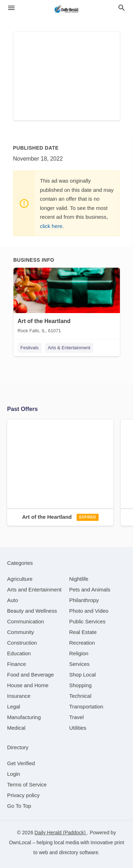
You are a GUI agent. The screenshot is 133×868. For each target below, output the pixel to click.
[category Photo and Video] (89, 611)
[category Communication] (26, 621)
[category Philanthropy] (84, 600)
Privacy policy (23, 795)
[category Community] (21, 632)
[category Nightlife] (79, 579)
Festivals (30, 348)
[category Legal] (14, 706)
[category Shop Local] (82, 675)
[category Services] (79, 664)
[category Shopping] (80, 685)
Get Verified (21, 763)
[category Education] (19, 653)
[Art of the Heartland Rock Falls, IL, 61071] (67, 302)
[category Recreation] (82, 643)
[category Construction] (22, 643)
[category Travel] (76, 717)
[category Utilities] (78, 728)
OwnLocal (20, 842)
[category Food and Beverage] (31, 675)
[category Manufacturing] (24, 717)
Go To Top (19, 806)
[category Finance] (16, 664)
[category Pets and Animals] (90, 589)
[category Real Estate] (83, 632)
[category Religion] (79, 653)
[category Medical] (16, 728)
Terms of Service (27, 784)
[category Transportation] (86, 706)
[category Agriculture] (20, 579)
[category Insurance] (19, 696)
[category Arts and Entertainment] (34, 589)
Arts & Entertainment (69, 348)
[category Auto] (13, 600)
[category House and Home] (28, 685)
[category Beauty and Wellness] (32, 611)
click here (51, 226)
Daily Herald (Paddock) (61, 833)
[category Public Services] (87, 621)
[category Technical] (80, 696)
